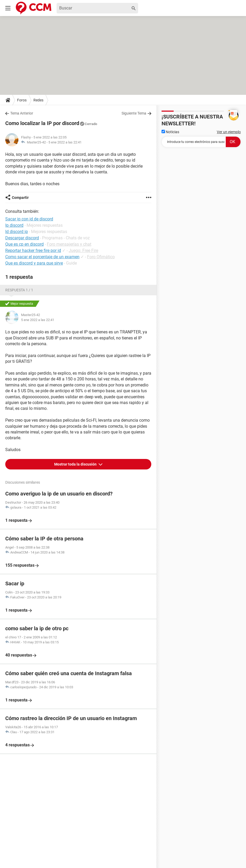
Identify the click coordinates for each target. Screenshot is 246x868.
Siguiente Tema (134, 113)
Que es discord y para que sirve (34, 263)
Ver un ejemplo (229, 132)
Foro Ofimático (101, 257)
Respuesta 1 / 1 (19, 290)
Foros (22, 100)
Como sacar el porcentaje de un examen (42, 257)
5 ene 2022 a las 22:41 (65, 142)
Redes (38, 100)
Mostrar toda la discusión (76, 464)
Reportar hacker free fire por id (33, 250)
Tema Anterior (22, 113)
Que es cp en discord (24, 244)
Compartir (20, 198)
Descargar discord (22, 238)
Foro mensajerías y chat (69, 244)
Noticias (170, 132)
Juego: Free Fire (83, 250)
